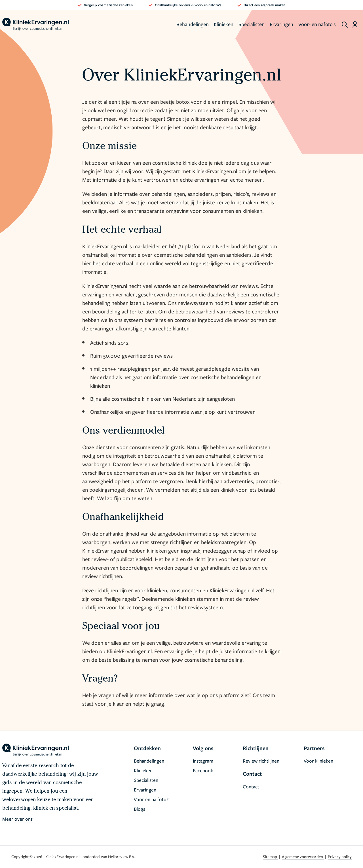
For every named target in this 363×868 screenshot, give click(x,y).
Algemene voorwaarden (303, 857)
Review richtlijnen (261, 761)
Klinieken (224, 24)
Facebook (203, 770)
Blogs (140, 809)
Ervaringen (281, 24)
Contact (251, 787)
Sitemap (270, 857)
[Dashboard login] (355, 24)
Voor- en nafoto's (317, 24)
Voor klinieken (318, 761)
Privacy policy (340, 857)
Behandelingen (193, 24)
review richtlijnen (102, 576)
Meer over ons (17, 819)
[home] (35, 24)
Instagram (203, 761)
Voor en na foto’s (152, 799)
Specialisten (252, 24)
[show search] (345, 25)
